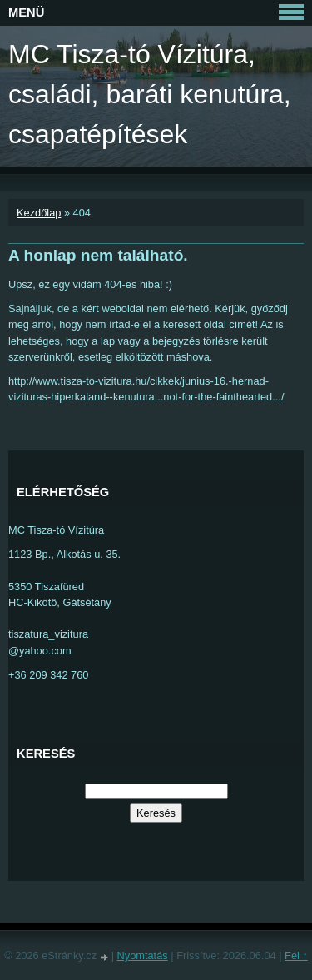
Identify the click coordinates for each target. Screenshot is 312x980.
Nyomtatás (143, 955)
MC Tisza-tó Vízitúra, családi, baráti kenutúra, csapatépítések (150, 94)
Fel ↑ (296, 955)
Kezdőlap (39, 213)
